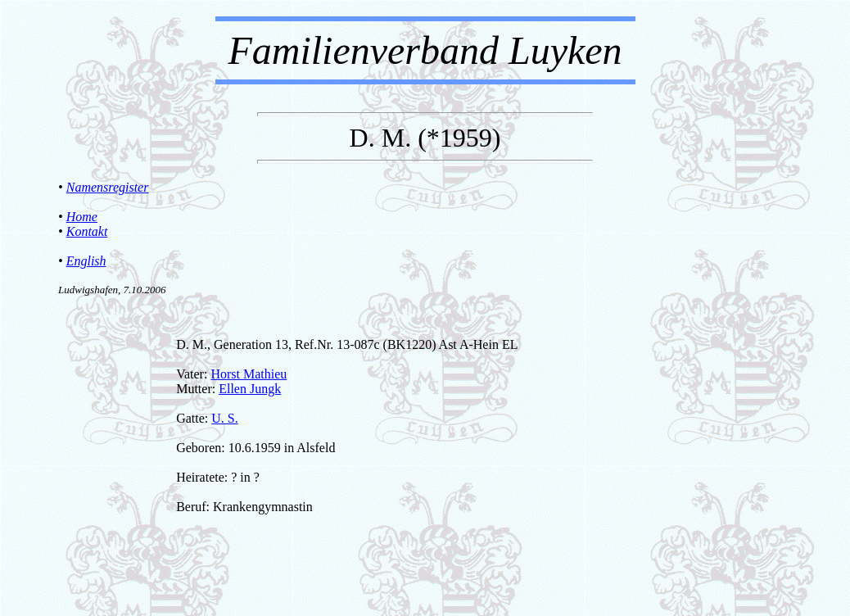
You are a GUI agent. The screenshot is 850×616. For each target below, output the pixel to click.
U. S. (224, 418)
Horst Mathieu (249, 374)
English (86, 261)
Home (82, 217)
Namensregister (108, 187)
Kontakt (87, 231)
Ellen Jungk (250, 389)
